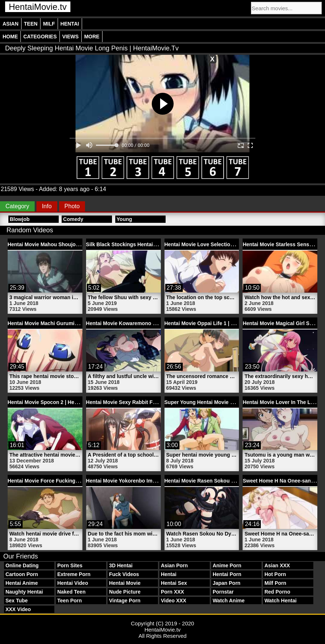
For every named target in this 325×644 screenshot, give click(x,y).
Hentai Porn (227, 574)
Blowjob (20, 219)
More (92, 37)
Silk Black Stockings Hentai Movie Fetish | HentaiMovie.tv (156, 244)
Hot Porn (275, 574)
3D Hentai (121, 565)
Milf (49, 24)
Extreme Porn (74, 574)
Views (71, 37)
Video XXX (174, 601)
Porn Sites (70, 565)
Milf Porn (275, 583)
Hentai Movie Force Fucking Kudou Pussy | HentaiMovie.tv (79, 481)
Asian (11, 24)
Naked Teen (71, 592)
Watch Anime (229, 601)
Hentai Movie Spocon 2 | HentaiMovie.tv (56, 402)
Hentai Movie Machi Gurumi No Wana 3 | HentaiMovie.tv (75, 323)
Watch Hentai (280, 601)
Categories (40, 37)
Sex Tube (17, 601)
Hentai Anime (22, 583)
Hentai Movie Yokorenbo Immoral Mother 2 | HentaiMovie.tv (158, 481)
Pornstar (223, 592)
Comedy (73, 219)
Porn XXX (173, 592)
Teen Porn (69, 601)
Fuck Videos (124, 574)
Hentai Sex (174, 583)
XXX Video (18, 609)
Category (17, 206)
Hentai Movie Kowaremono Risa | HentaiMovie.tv (145, 323)
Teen (31, 24)
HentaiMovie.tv (38, 7)
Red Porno (277, 592)
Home (10, 37)
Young (125, 219)
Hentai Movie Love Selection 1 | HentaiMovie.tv (221, 244)
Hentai (70, 24)
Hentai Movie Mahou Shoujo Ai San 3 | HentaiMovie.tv (73, 244)
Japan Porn (227, 583)
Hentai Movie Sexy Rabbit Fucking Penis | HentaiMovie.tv (155, 402)
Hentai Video (73, 583)
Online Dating (22, 565)
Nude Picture (125, 592)
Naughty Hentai (24, 592)
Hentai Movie (125, 583)
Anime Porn (227, 565)
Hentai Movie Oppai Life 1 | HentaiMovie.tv (216, 323)
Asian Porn (174, 565)
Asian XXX (277, 565)
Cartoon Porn (22, 574)
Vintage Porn (125, 601)
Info (47, 206)
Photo (72, 206)
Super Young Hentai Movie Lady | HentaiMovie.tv (223, 402)
